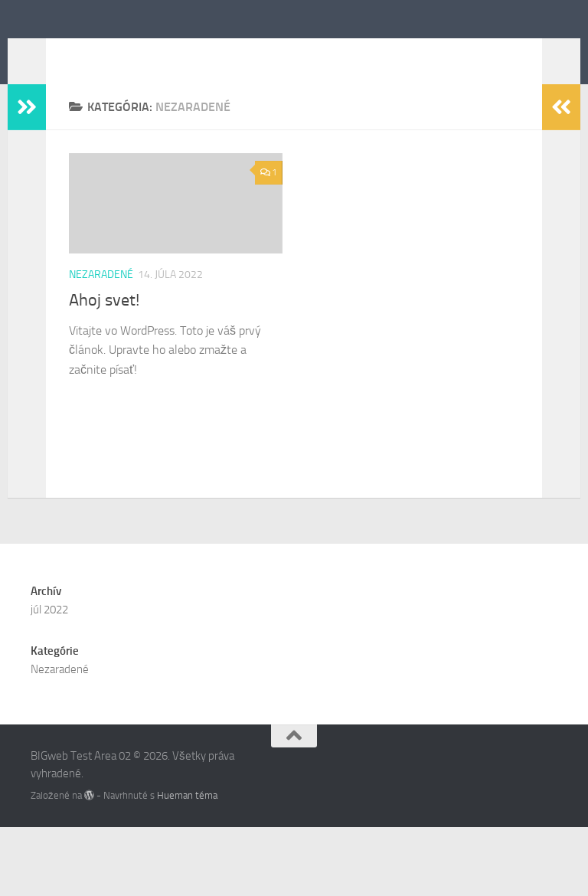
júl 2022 (49, 679)
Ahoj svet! (104, 323)
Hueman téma (187, 864)
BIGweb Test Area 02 (170, 53)
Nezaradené (101, 298)
